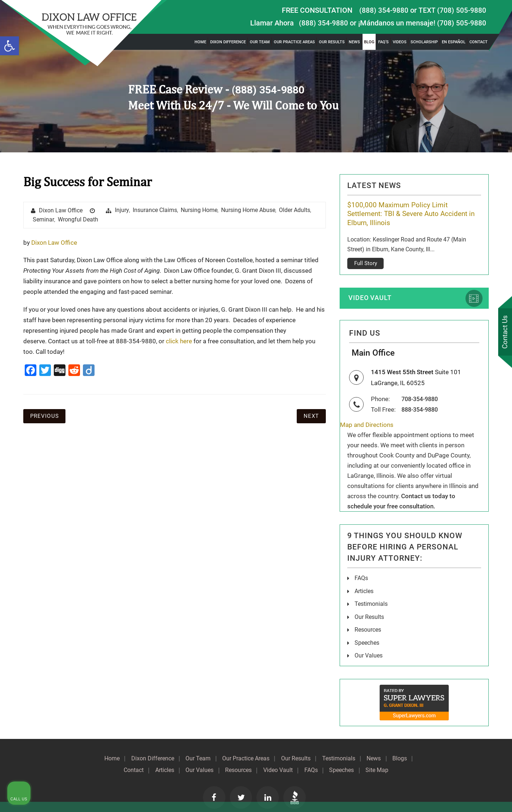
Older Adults (295, 210)
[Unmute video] (383, 580)
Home (200, 42)
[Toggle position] (473, 580)
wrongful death (78, 220)
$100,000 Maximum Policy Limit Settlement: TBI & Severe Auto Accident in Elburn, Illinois (411, 214)
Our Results (332, 42)
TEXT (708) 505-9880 (452, 10)
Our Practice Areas (294, 42)
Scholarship (424, 42)
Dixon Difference (228, 42)
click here (179, 341)
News (354, 42)
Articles (364, 584)
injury (122, 210)
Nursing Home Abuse (249, 210)
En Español (454, 42)
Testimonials (340, 751)
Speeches (367, 635)
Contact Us (504, 332)
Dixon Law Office (61, 211)
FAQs (361, 571)
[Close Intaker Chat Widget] (488, 580)
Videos (400, 42)
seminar (43, 220)
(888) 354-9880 (383, 10)
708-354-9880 (422, 392)
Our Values (369, 648)
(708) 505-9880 (461, 23)
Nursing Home (199, 210)
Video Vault (371, 289)
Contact (479, 42)
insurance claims (155, 210)
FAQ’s (383, 42)
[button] (9, 46)
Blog (369, 42)
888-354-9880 (422, 403)
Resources (368, 622)
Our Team (260, 42)
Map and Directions (367, 418)
